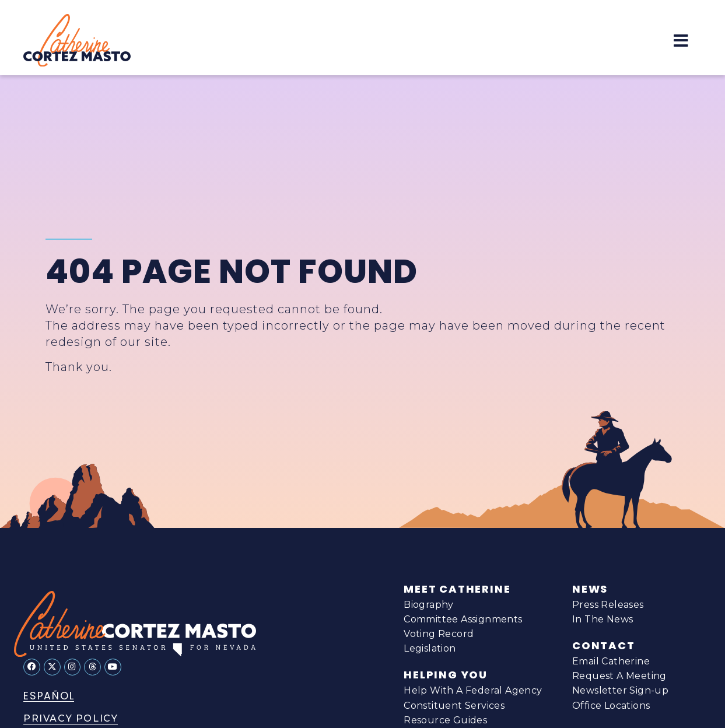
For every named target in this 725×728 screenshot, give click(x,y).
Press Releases (608, 605)
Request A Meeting (619, 676)
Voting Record (439, 634)
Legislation (430, 648)
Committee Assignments (463, 619)
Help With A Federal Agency (473, 691)
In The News (603, 619)
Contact (604, 646)
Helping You (446, 675)
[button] (681, 41)
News (590, 589)
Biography (429, 605)
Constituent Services (454, 706)
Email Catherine (611, 661)
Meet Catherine (457, 589)
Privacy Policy (71, 718)
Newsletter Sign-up (620, 690)
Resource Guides (445, 721)
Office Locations (611, 706)
